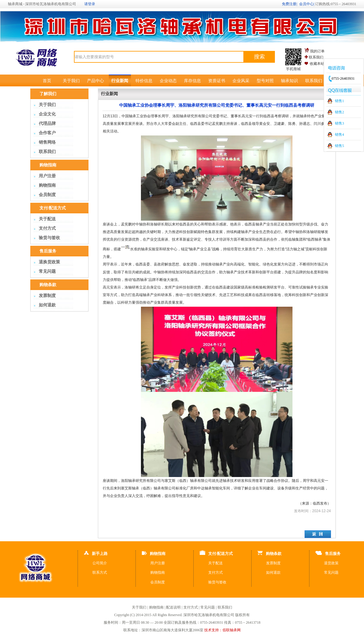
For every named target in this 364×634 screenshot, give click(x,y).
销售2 (339, 112)
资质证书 (217, 81)
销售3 (339, 123)
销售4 (339, 135)
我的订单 (317, 51)
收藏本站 (317, 64)
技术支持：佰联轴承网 (222, 630)
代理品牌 (47, 123)
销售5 (339, 146)
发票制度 (47, 296)
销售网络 (47, 142)
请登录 (90, 4)
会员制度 (47, 195)
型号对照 (265, 81)
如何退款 (47, 305)
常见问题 (47, 271)
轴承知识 (289, 81)
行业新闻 (120, 81)
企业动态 (168, 81)
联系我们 (316, 57)
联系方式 (100, 572)
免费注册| (289, 4)
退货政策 (331, 563)
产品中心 (95, 81)
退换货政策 (49, 262)
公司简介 (100, 563)
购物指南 (47, 185)
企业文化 (47, 114)
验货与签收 (49, 238)
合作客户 (47, 133)
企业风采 (241, 81)
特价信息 (144, 81)
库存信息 (192, 81)
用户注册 (47, 176)
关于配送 (47, 219)
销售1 (339, 101)
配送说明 (173, 607)
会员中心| (307, 4)
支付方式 (47, 228)
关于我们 (71, 81)
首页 (47, 81)
